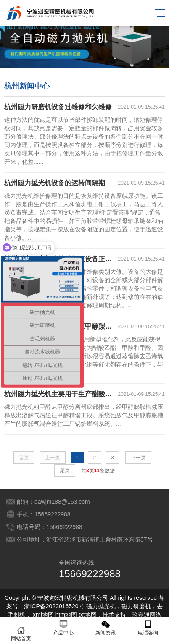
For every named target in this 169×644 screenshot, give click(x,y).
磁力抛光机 (101, 606)
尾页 (65, 471)
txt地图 (88, 615)
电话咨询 (148, 628)
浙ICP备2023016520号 (54, 606)
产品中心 (64, 628)
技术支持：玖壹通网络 (132, 615)
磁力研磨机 (136, 606)
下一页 (138, 458)
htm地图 (66, 615)
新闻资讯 (106, 628)
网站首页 (21, 634)
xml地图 (43, 615)
